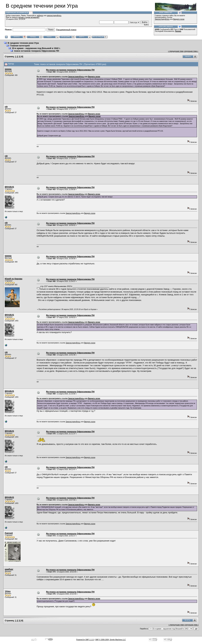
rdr (6, 107)
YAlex (8, 591)
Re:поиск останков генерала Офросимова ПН (70, 70)
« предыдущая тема (176, 51)
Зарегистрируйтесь (162, 19)
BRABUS (9, 187)
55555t (8, 69)
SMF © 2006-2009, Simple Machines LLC (110, 640)
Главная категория (20, 46)
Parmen (178, 31)
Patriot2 (9, 533)
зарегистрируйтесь (54, 16)
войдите (40, 16)
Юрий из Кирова (14, 279)
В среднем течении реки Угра (23, 43)
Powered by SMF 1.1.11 (85, 640)
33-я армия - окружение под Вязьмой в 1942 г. (36, 48)
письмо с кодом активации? (29, 17)
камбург (9, 569)
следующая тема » (191, 51)
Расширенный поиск (66, 30)
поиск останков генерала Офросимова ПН (37, 51)
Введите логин (179, 19)
